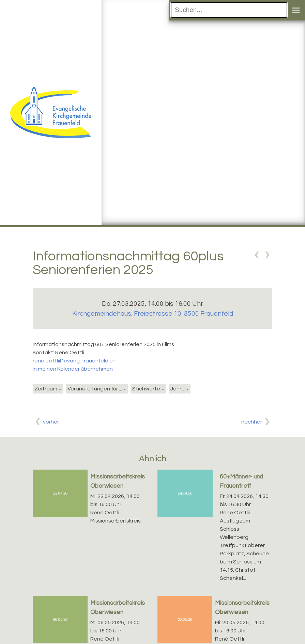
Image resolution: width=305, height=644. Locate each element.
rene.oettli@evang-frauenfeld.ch (74, 361)
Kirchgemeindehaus (153, 314)
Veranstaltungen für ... (95, 389)
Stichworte (146, 389)
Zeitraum (46, 389)
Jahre (178, 389)
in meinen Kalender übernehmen (73, 369)
